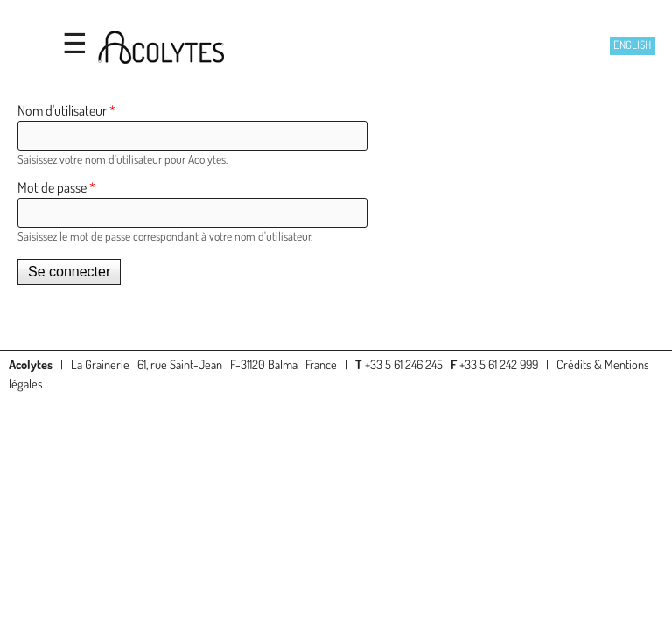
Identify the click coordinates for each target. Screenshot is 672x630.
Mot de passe (56, 187)
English (632, 45)
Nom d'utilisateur (66, 110)
